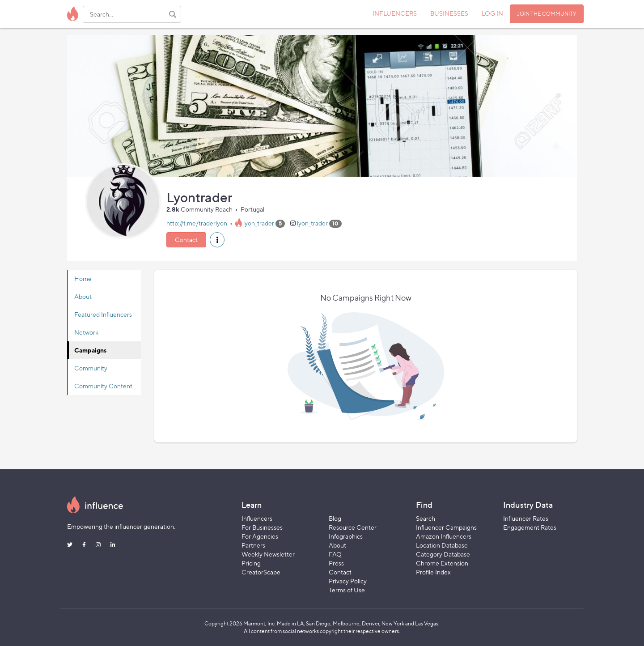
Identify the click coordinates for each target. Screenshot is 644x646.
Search (426, 518)
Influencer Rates (526, 518)
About (83, 296)
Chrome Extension (442, 563)
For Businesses (262, 527)
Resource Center (353, 527)
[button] (217, 240)
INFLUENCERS (395, 13)
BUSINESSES (449, 13)
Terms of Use (347, 590)
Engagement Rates (530, 527)
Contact (186, 240)
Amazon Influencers (444, 536)
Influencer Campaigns (446, 527)
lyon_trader (259, 223)
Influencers (257, 518)
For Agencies (260, 536)
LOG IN (492, 13)
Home (83, 278)
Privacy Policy (348, 581)
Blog (335, 518)
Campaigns (90, 350)
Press (336, 563)
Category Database (443, 554)
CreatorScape (261, 572)
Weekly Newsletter (268, 554)
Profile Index (433, 572)
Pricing (251, 563)
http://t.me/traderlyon (197, 223)
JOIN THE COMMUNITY (547, 14)
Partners (253, 545)
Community (91, 368)
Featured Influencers (103, 314)
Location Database (442, 545)
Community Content (103, 386)
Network (86, 332)
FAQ (335, 554)
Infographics (346, 536)
